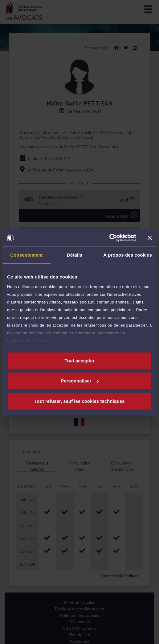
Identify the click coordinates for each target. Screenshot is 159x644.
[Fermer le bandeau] (150, 238)
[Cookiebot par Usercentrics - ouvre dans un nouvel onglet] (109, 238)
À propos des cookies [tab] (128, 255)
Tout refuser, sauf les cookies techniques (79, 401)
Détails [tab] (75, 255)
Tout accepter (79, 360)
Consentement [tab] (26, 255)
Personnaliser (80, 381)
